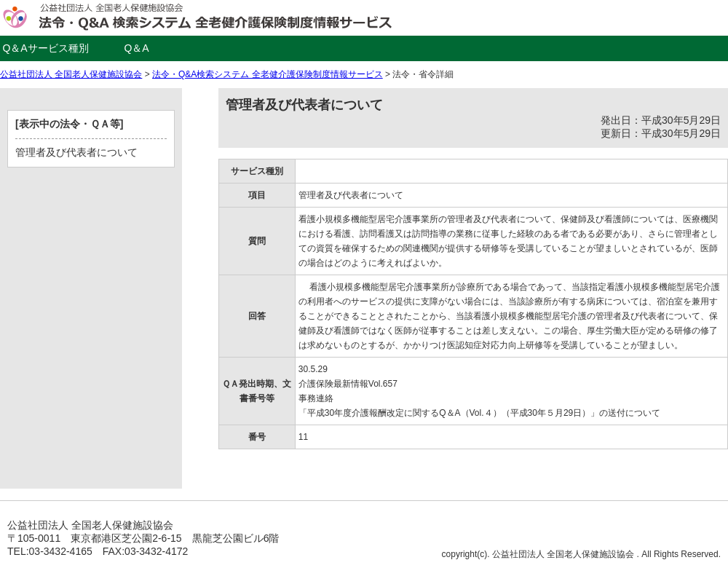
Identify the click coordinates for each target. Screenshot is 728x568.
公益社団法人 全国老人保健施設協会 (71, 74)
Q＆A (136, 48)
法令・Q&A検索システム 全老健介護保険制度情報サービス (268, 74)
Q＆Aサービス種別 (45, 48)
